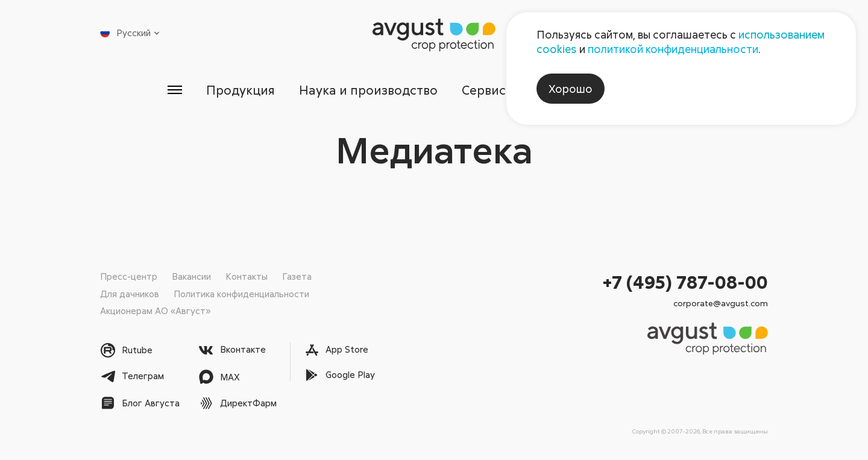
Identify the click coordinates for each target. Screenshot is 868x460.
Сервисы (490, 90)
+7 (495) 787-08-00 (685, 282)
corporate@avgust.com (721, 303)
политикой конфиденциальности (673, 49)
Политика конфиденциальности (241, 294)
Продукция (239, 90)
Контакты (247, 276)
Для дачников (130, 294)
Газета (297, 276)
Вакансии (191, 276)
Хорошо (571, 89)
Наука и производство (368, 90)
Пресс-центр (129, 276)
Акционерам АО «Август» (155, 310)
